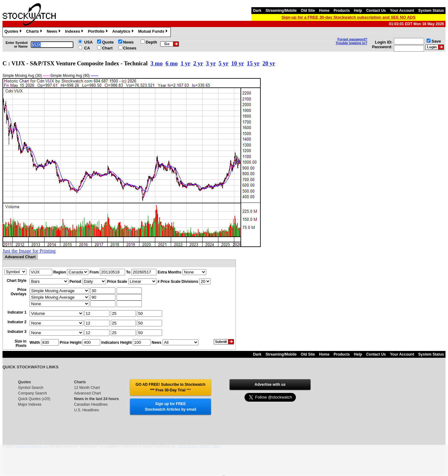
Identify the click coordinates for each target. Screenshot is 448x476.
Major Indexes (30, 404)
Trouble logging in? (352, 43)
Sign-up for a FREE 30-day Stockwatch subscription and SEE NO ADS (349, 17)
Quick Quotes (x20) (34, 399)
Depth (151, 42)
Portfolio (98, 32)
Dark (257, 11)
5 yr (224, 63)
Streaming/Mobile (281, 11)
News (54, 32)
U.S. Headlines (86, 410)
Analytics (124, 32)
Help (358, 11)
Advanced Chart (87, 393)
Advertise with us (270, 385)
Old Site (308, 11)
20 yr (269, 63)
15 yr (253, 63)
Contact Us (376, 11)
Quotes (14, 32)
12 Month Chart (87, 388)
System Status (431, 11)
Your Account (402, 11)
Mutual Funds (154, 32)
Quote (108, 42)
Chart (107, 48)
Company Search (33, 393)
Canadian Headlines (91, 404)
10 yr (238, 63)
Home (324, 11)
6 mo (172, 63)
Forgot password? (352, 39)
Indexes (75, 32)
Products (342, 11)
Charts (35, 32)
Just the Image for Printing (29, 251)
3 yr (211, 63)
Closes (130, 48)
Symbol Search (31, 388)
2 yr (198, 63)
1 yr (185, 63)
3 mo (157, 63)
